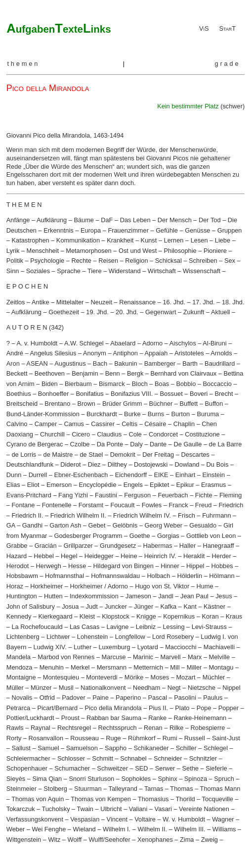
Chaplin (184, 424)
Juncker (116, 606)
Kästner (214, 606)
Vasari (163, 809)
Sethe (190, 768)
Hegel (69, 556)
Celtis (129, 424)
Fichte (204, 495)
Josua (70, 606)
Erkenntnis (58, 230)
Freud (203, 505)
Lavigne (118, 627)
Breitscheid (22, 404)
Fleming (231, 495)
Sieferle (216, 768)
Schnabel (133, 758)
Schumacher (72, 768)
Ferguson (137, 495)
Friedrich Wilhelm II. (78, 515)
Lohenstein (93, 637)
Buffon (214, 404)
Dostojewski (151, 464)
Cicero (81, 434)
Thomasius (153, 799)
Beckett (17, 373)
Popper (229, 708)
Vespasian (85, 819)
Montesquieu (61, 677)
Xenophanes (155, 840)
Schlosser (71, 758)
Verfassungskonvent (35, 819)
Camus (74, 424)
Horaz (15, 586)
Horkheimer (46, 586)
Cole (135, 434)
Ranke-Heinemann (200, 718)
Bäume (84, 220)
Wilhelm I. (117, 829)
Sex (230, 261)
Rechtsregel (74, 728)
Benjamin (85, 373)
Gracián (46, 546)
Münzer (41, 688)
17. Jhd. (204, 302)
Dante (158, 444)
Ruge (113, 738)
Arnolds (221, 353)
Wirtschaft (162, 271)
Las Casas (84, 627)
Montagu (221, 667)
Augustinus (70, 363)
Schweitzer (112, 768)
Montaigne (21, 677)
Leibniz (146, 627)
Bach (100, 363)
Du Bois (218, 464)
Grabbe (17, 546)
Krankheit (120, 240)
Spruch (224, 779)
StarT (227, 28)
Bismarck (112, 384)
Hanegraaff (218, 546)
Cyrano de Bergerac (35, 444)
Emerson (59, 485)
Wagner (223, 819)
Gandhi (32, 525)
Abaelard (123, 343)
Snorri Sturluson (91, 779)
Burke (132, 414)
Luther (83, 647)
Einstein (214, 475)
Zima (187, 840)
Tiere (95, 271)
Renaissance (137, 302)
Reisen (108, 261)
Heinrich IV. (160, 556)
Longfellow (130, 637)
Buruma (208, 414)
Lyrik (13, 251)
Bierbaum (78, 384)
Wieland (84, 829)
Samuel (48, 748)
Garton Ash (65, 525)
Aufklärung (52, 220)
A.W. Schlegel (84, 343)
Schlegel (216, 748)
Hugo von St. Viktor (162, 586)
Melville (220, 657)
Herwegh (49, 566)
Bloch (140, 384)
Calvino (17, 424)
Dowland (187, 464)
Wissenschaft (202, 271)
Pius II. (158, 708)
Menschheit (43, 251)
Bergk (135, 373)
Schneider (168, 758)
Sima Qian (47, 779)
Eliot (33, 485)
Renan (153, 728)
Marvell (170, 657)
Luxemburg (114, 647)
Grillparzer (78, 546)
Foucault (122, 505)
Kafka (168, 606)
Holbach (158, 576)
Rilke (176, 728)
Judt (92, 606)
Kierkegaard (56, 616)
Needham (147, 688)
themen (23, 64)
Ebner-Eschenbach (81, 475)
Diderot (70, 464)
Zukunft (194, 312)
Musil (66, 688)
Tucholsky (56, 809)
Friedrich (231, 505)
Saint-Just (226, 738)
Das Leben (135, 220)
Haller (188, 546)
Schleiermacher (28, 758)
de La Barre (226, 444)
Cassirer (103, 424)
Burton (180, 414)
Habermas (158, 546)
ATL (59, 28)
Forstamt (91, 505)
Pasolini (185, 698)
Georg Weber (163, 525)
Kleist (87, 616)
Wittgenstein (24, 840)
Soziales (38, 271)
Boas (162, 384)
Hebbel (44, 556)
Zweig (209, 840)
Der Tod (210, 220)
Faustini (106, 495)
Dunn (14, 475)
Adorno (152, 343)
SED (141, 768)
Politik (15, 261)
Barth (190, 363)
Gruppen (230, 230)
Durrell (38, 475)
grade (227, 64)
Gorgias (168, 536)
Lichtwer (58, 637)
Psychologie (47, 261)
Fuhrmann (216, 515)
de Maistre (58, 455)
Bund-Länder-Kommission (43, 414)
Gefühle (167, 230)
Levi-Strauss (209, 627)
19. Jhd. (97, 312)
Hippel (195, 566)
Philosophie (180, 251)
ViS (204, 28)
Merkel (80, 667)
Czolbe (80, 444)
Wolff (75, 840)
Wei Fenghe (49, 829)
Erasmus (214, 485)
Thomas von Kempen (101, 799)
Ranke (157, 718)
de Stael (92, 455)
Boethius (19, 394)
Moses (160, 677)
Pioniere (215, 251)
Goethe (140, 536)
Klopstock (115, 616)
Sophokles (136, 779)
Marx (195, 657)
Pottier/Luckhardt (30, 718)
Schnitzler (203, 758)
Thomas (181, 789)
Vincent (117, 819)
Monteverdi (102, 677)
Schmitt (103, 758)
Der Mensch (175, 220)
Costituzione (202, 434)
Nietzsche (202, 688)
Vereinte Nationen (204, 809)
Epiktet (159, 485)
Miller (194, 667)
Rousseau (84, 738)
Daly (136, 444)
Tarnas (154, 789)
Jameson (138, 596)
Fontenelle (57, 505)
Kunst (149, 240)
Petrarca (18, 708)
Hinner (170, 566)
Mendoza (20, 667)
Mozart (186, 677)
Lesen (199, 240)
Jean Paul (194, 596)
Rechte (81, 261)
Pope (204, 708)
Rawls (15, 728)
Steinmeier (21, 789)
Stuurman (88, 789)
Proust (70, 718)
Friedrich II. (27, 515)
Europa (91, 230)
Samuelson (82, 748)
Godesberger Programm (88, 536)
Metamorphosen (88, 251)
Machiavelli (219, 647)
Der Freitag (158, 455)
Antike (41, 302)
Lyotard (148, 647)
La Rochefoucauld (37, 627)
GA (11, 525)
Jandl (166, 596)
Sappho (116, 748)
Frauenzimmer (128, 230)
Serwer (165, 768)
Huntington (22, 596)
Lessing (173, 627)
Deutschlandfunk (30, 464)
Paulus (213, 698)
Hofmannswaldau (115, 576)
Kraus (234, 616)
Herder (222, 556)
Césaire (155, 424)
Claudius (109, 434)
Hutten (53, 596)
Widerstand (125, 271)
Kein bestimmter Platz (189, 106)
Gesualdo (203, 525)
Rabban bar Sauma (114, 718)
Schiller (186, 748)
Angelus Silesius (53, 353)
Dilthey (117, 464)
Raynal (41, 728)
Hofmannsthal (64, 576)
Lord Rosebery (173, 637)
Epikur (185, 485)
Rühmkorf (142, 738)
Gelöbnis (125, 525)
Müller (15, 688)
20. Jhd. (127, 312)
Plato (182, 708)
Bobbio (186, 384)
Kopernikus (179, 616)
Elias (13, 485)
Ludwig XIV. (50, 647)
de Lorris (24, 455)
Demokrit (123, 455)
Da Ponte (110, 444)
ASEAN (37, 363)
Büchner (161, 404)
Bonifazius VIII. (132, 394)
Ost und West (138, 251)
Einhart (186, 475)
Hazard (17, 556)
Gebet (97, 525)
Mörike (134, 677)
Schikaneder (151, 748)
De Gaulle (188, 444)
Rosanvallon (46, 738)
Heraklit (194, 556)
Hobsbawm (22, 576)
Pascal (158, 698)
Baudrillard (220, 363)
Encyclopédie (97, 485)
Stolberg (55, 789)
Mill (175, 667)
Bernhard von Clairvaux (184, 373)
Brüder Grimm (122, 404)
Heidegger (99, 556)
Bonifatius (89, 394)
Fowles (152, 505)
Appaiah (156, 353)
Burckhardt (102, 414)
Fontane (23, 505)
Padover (74, 698)
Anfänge (18, 220)
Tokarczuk (21, 809)
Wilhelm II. (152, 829)
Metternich (148, 667)
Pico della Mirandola (113, 708)
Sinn (13, 271)
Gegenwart (161, 312)
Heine (129, 556)
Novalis (22, 698)
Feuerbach (173, 495)
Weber (16, 829)
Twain (85, 809)
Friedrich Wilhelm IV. (142, 515)
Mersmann (112, 667)
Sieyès (16, 779)
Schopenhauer (27, 768)
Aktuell (220, 312)
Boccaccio (217, 384)
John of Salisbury (31, 606)
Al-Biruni (214, 343)
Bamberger (160, 363)
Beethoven (50, 373)
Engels (133, 485)
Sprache (69, 271)
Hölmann (222, 576)
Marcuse (114, 657)
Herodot (18, 566)
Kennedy (19, 616)
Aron (13, 363)
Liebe (223, 240)
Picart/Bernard (57, 708)
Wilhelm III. (189, 829)
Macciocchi (181, 647)
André (15, 353)
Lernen (174, 240)
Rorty (14, 738)
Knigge (146, 616)
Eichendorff (131, 475)
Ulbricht (111, 809)
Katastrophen (30, 240)
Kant (190, 606)
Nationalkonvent (103, 688)
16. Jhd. (174, 302)
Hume (205, 586)
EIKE (161, 475)
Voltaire (145, 819)
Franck (179, 505)
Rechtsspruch (117, 728)
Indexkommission (94, 596)
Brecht (224, 394)
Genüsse (197, 230)
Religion (136, 261)
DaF (107, 220)
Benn (113, 373)
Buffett (189, 404)
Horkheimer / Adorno (99, 586)
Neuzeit (102, 302)
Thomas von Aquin (38, 799)
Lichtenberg (23, 637)
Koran (210, 616)
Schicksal (168, 261)
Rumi (170, 738)
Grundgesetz (118, 546)
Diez (94, 464)
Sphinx (167, 779)
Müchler (214, 677)
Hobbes (222, 566)
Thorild (185, 799)
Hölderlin (190, 576)
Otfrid (47, 698)
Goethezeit (64, 312)
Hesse (77, 566)
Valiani (138, 809)
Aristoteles (189, 353)
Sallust (21, 748)
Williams (224, 829)
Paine (101, 698)
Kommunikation (78, 240)
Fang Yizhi (73, 495)
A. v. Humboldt (37, 343)
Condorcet (163, 434)
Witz (54, 840)
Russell (195, 738)
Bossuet (171, 394)
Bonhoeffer (53, 394)
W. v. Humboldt (184, 819)
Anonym (95, 353)
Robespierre (208, 728)
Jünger (144, 606)
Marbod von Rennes (66, 657)
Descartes (195, 455)
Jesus (224, 596)
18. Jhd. (233, 302)
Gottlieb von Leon (211, 536)
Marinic (143, 657)
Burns (156, 414)
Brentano (57, 404)
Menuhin (52, 667)
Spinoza (196, 779)
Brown (86, 404)
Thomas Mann (220, 789)
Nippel (231, 688)
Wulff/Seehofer (110, 840)
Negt (174, 688)
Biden (50, 384)
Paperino (128, 698)
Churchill (52, 434)
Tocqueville (218, 799)
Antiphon (125, 353)
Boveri (199, 394)
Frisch (187, 515)
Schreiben (203, 261)
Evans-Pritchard (29, 495)
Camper (46, 424)
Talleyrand (123, 789)
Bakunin (125, 363)
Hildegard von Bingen (124, 566)
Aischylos (183, 343)
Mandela (19, 657)
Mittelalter (70, 302)
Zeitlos (16, 302)
